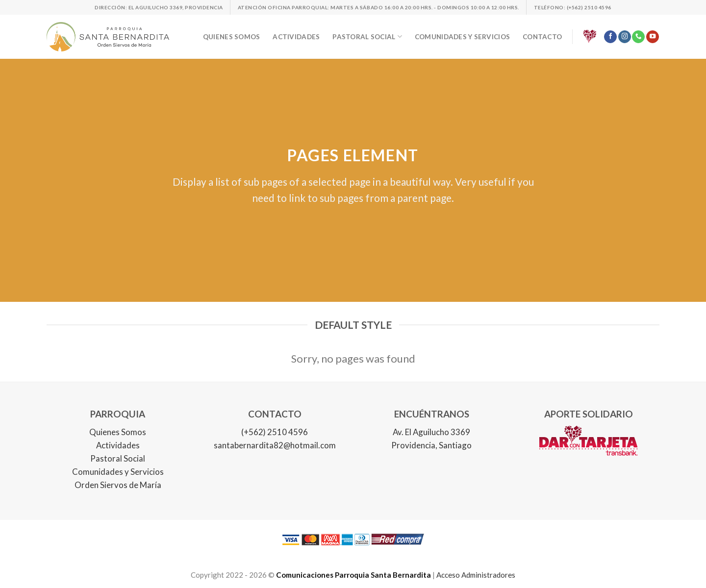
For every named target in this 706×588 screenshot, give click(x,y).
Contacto (542, 37)
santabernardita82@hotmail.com (275, 445)
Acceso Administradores (476, 575)
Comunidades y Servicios (118, 472)
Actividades (296, 37)
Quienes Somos (118, 432)
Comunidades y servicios (462, 37)
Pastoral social (367, 37)
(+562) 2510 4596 (275, 432)
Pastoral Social (118, 458)
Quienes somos (232, 37)
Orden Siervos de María (118, 485)
